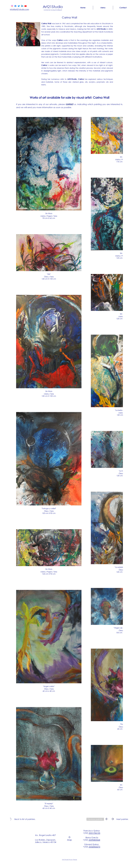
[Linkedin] (22, 6)
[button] (103, 8)
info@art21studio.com (19, 9)
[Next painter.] (122, 819)
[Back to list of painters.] (25, 819)
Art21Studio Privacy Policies (69, 860)
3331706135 (94, 833)
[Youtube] (26, 6)
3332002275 (94, 847)
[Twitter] (19, 6)
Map (69, 840)
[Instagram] (12, 6)
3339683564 (94, 840)
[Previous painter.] (95, 819)
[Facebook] (15, 6)
